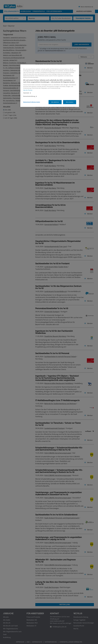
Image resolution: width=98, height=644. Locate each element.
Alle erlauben (70, 102)
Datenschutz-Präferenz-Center (32, 102)
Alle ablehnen (55, 102)
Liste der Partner (28, 90)
